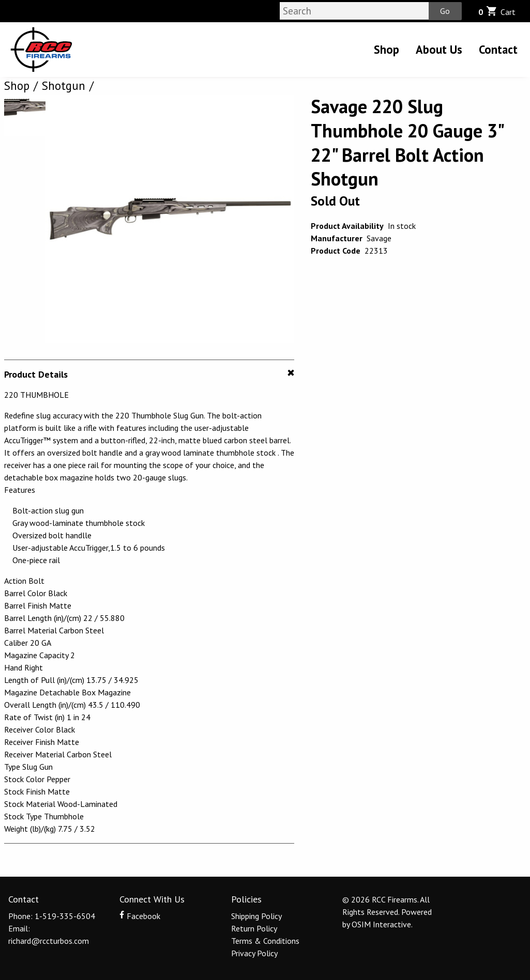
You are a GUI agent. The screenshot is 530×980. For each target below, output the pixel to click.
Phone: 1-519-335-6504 (52, 916)
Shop (387, 49)
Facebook (140, 916)
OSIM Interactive (381, 924)
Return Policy (254, 928)
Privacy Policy (254, 953)
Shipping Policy (256, 916)
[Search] (354, 11)
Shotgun (64, 85)
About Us (439, 49)
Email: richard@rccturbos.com (49, 935)
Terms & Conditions (265, 941)
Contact (498, 49)
